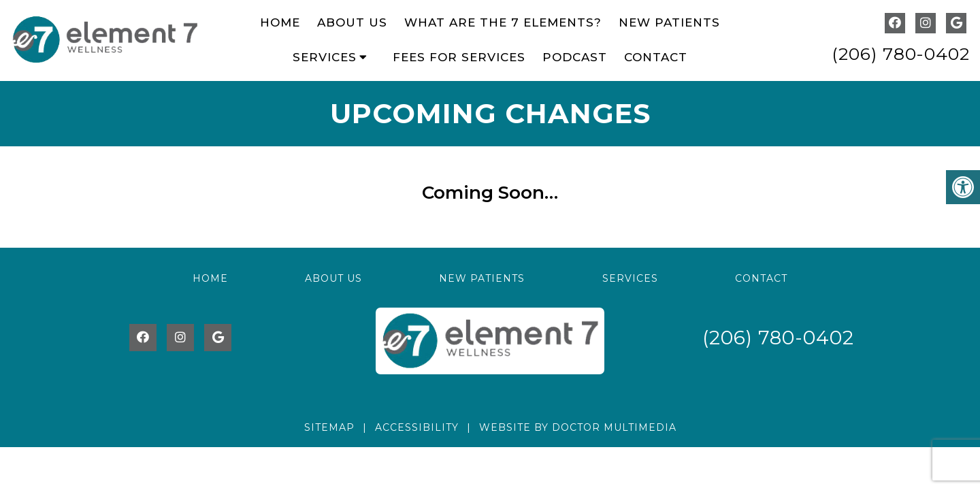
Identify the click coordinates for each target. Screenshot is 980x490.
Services (325, 57)
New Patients (669, 22)
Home (280, 22)
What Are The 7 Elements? (503, 22)
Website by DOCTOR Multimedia (578, 427)
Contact (656, 57)
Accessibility (417, 427)
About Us (352, 22)
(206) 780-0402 (901, 54)
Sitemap (329, 427)
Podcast (575, 57)
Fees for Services (459, 57)
